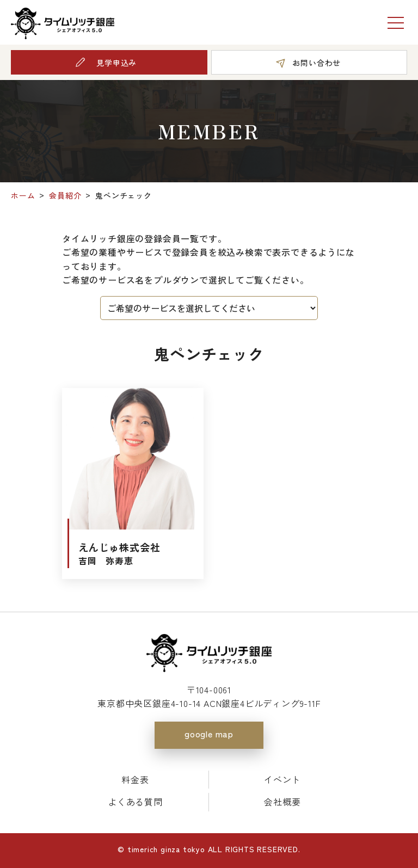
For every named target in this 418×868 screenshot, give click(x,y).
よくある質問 (135, 802)
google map (209, 734)
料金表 (135, 779)
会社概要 (282, 802)
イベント (282, 779)
